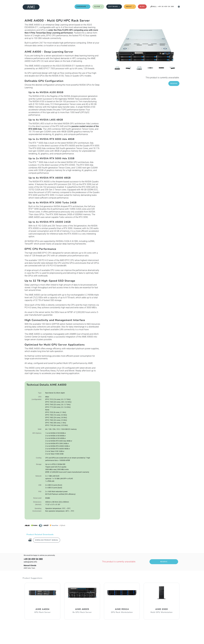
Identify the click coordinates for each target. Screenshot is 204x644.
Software (113, 7)
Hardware (81, 7)
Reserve (174, 83)
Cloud (97, 7)
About (129, 7)
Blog (142, 7)
